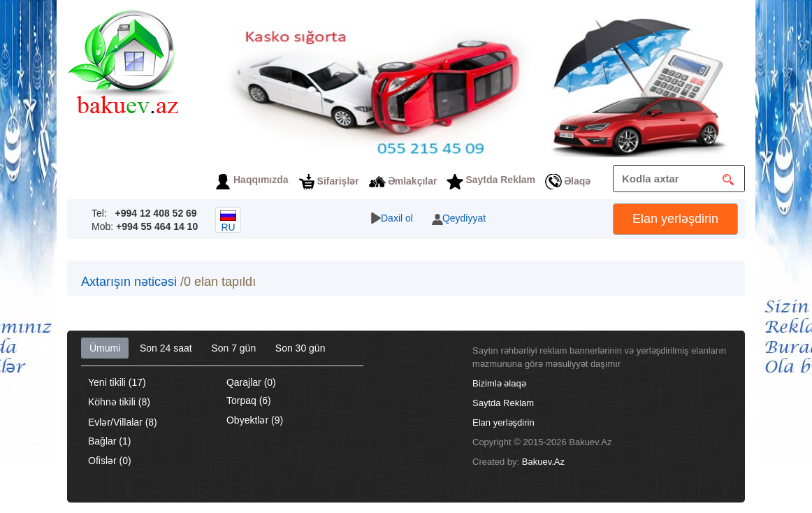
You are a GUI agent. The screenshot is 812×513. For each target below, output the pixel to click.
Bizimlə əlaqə (499, 383)
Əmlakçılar (413, 181)
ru (228, 222)
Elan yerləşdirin (675, 219)
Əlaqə (577, 181)
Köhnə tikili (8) (119, 402)
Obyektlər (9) (255, 420)
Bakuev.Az (543, 462)
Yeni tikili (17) (117, 382)
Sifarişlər (338, 181)
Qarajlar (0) (251, 382)
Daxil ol (397, 218)
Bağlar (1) (109, 441)
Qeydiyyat (464, 218)
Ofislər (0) (110, 461)
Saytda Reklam (500, 180)
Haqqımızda (261, 180)
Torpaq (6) (249, 400)
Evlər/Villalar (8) (123, 422)
